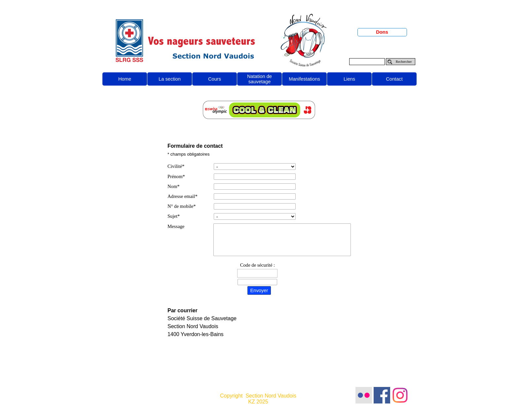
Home (125, 79)
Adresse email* (183, 196)
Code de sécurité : (258, 265)
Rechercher (404, 62)
